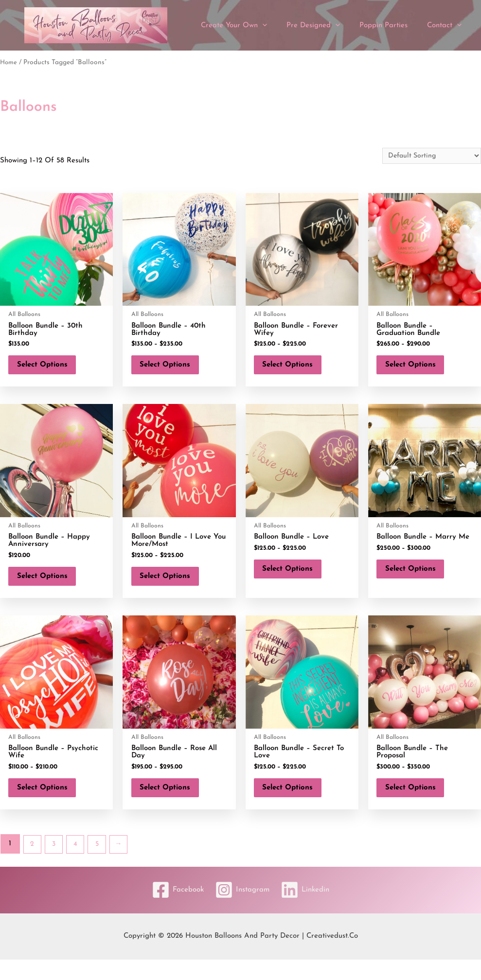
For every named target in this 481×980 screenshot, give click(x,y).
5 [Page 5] (101, 865)
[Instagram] (242, 911)
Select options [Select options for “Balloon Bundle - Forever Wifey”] (294, 368)
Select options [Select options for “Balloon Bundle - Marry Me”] (417, 579)
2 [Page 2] (33, 865)
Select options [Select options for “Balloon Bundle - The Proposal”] (417, 805)
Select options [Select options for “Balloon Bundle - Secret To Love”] (294, 805)
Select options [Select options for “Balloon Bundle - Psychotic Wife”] (49, 805)
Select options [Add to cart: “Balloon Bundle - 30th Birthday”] (49, 368)
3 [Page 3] (55, 865)
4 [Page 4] (78, 865)
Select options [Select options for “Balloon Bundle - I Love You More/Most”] (171, 586)
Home (9, 62)
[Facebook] (174, 911)
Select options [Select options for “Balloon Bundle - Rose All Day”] (171, 805)
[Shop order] (428, 156)
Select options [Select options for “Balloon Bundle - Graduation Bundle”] (417, 368)
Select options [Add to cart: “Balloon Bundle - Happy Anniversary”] (49, 586)
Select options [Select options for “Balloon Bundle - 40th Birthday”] (171, 368)
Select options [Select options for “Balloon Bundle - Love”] (294, 579)
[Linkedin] (308, 911)
